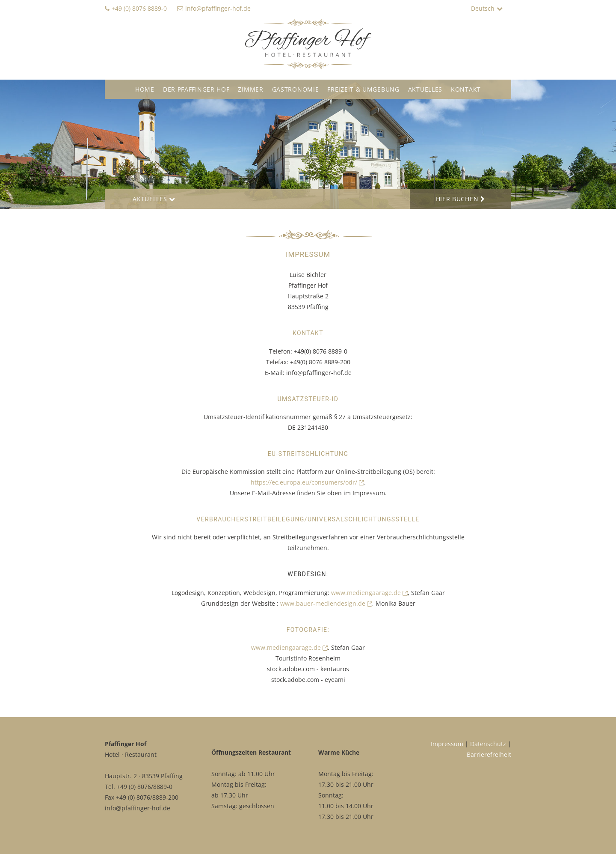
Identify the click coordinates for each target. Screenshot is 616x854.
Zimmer (250, 89)
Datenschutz (488, 744)
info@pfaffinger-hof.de (218, 8)
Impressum (447, 744)
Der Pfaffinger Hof (196, 89)
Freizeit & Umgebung (363, 89)
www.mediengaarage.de (369, 593)
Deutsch (483, 8)
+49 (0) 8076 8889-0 (139, 8)
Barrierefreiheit (489, 754)
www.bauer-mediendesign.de (326, 603)
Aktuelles (425, 89)
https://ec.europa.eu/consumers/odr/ (307, 482)
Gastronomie (296, 89)
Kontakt (466, 89)
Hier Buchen (457, 199)
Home (145, 89)
